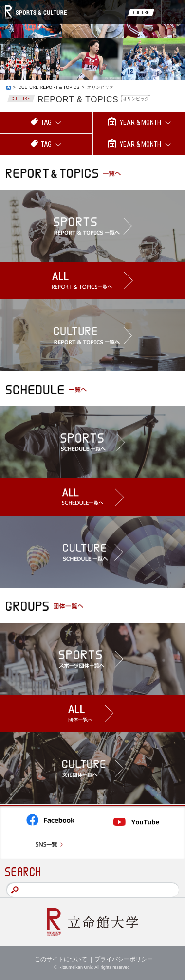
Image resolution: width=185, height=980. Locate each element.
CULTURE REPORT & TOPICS (49, 87)
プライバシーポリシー (124, 959)
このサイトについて (61, 959)
